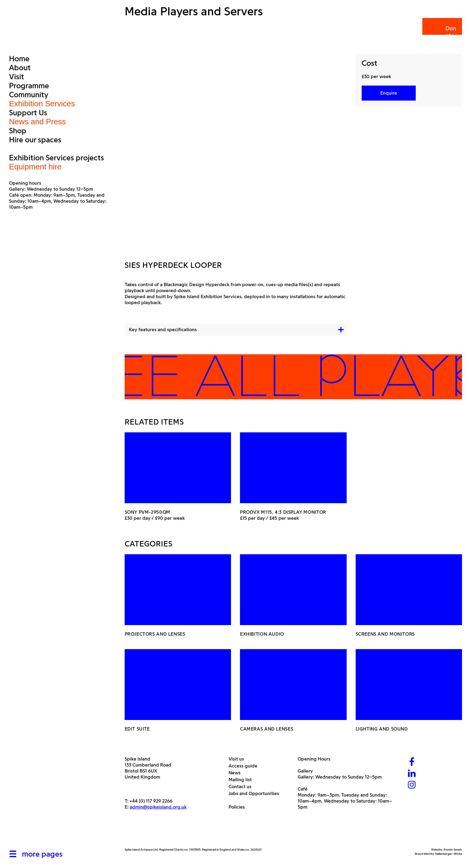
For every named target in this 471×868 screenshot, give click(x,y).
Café (303, 789)
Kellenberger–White (449, 854)
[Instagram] (412, 785)
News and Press (37, 122)
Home (19, 59)
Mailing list (242, 780)
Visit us (239, 759)
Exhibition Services (42, 104)
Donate (442, 32)
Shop (18, 131)
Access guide (245, 766)
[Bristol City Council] (184, 833)
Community (29, 95)
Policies (239, 807)
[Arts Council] (140, 833)
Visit (17, 77)
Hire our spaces (35, 140)
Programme (29, 86)
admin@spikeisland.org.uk (158, 807)
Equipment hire (35, 167)
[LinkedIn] (412, 774)
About (20, 68)
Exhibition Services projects (56, 158)
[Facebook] (412, 762)
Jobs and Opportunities (256, 793)
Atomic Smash (453, 850)
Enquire (389, 93)
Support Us (28, 113)
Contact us (242, 786)
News (237, 773)
